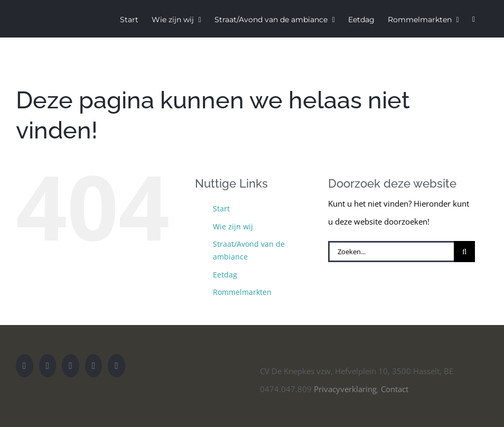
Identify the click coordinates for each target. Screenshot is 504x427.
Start (221, 208)
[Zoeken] (464, 252)
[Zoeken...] (391, 252)
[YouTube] (25, 366)
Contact (395, 389)
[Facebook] (94, 366)
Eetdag (225, 275)
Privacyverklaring (345, 389)
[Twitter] (71, 366)
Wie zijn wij (233, 226)
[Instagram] (48, 366)
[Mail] (116, 366)
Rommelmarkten (242, 292)
